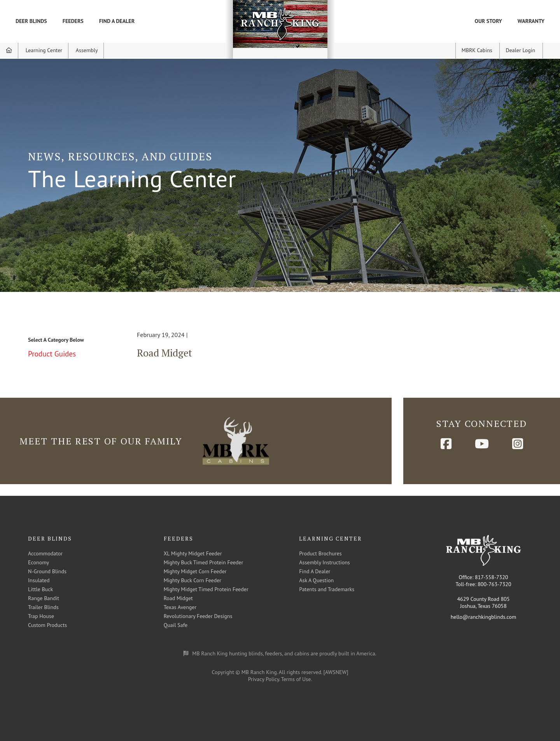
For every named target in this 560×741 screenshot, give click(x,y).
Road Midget (164, 353)
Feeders (73, 21)
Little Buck (40, 589)
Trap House (41, 616)
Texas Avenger (180, 607)
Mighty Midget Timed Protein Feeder (206, 589)
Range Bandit (44, 598)
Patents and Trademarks (327, 589)
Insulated (39, 580)
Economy (38, 562)
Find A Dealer (117, 21)
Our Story (488, 21)
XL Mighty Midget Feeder (193, 553)
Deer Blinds (31, 21)
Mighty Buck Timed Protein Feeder (204, 562)
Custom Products (47, 625)
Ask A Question (316, 580)
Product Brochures (320, 553)
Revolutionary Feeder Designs (198, 616)
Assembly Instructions (324, 562)
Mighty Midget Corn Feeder (195, 571)
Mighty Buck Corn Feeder (192, 580)
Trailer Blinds (43, 607)
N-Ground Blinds (47, 571)
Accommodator (45, 553)
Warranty (531, 21)
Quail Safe (176, 625)
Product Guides (52, 354)
